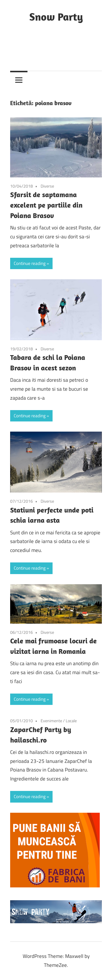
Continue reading (30, 263)
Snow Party (56, 17)
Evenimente (51, 721)
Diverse (47, 186)
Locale (71, 721)
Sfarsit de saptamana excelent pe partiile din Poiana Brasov (46, 205)
